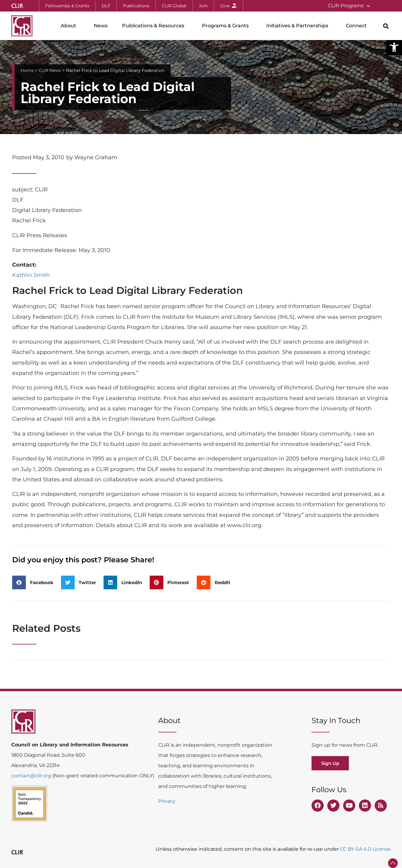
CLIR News (50, 70)
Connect (358, 26)
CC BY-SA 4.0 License (365, 849)
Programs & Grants (227, 26)
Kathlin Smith (31, 275)
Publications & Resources (155, 26)
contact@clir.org (32, 776)
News (101, 26)
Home (27, 70)
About (70, 26)
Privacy (167, 801)
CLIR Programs (349, 6)
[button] (394, 47)
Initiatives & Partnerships (299, 26)
